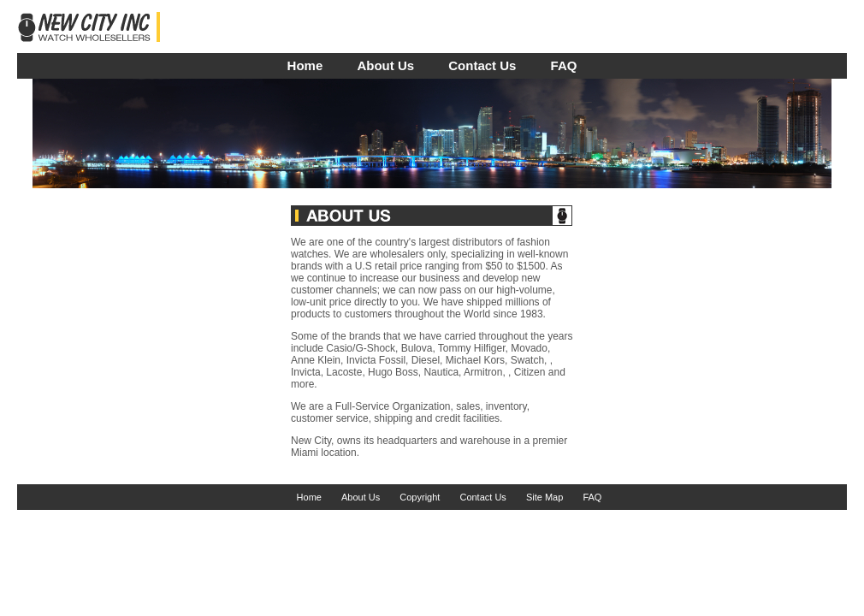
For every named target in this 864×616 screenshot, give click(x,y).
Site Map (544, 497)
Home (305, 65)
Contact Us (482, 65)
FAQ (564, 65)
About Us (385, 65)
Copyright (420, 497)
